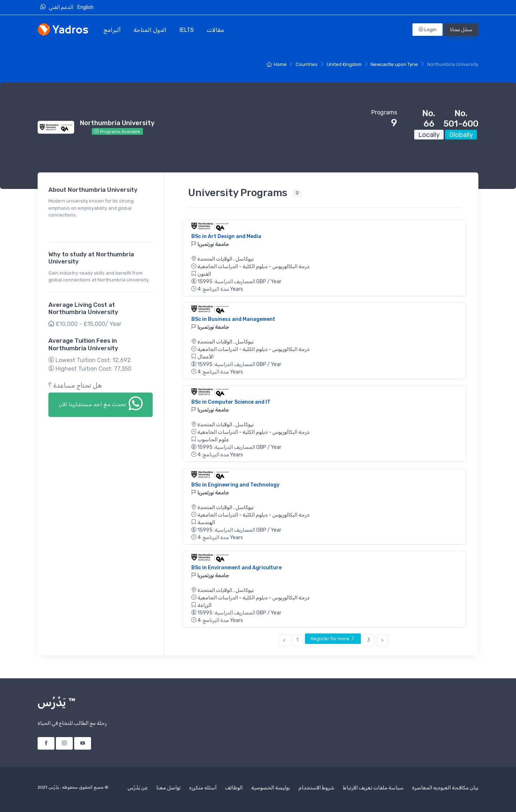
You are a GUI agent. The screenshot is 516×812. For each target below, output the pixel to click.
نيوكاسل (244, 259)
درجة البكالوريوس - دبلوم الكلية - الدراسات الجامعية (254, 267)
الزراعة (204, 605)
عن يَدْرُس (138, 788)
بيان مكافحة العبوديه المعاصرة (445, 788)
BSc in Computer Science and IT (231, 402)
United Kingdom (344, 64)
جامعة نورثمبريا (210, 244)
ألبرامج (112, 30)
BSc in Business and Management (233, 319)
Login (427, 30)
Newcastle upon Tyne (394, 64)
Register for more (333, 639)
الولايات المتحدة (215, 259)
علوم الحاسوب (213, 440)
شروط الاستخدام (316, 788)
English (86, 7)
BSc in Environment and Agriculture (236, 568)
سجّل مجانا (461, 30)
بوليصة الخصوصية (271, 788)
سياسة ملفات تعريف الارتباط (373, 788)
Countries (307, 64)
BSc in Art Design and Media (226, 236)
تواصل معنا (168, 788)
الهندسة (206, 523)
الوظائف (234, 788)
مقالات (215, 30)
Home (276, 64)
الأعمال (206, 357)
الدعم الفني (58, 7)
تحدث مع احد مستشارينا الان (101, 403)
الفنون (204, 274)
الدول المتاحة (150, 30)
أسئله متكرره (203, 788)
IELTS (187, 30)
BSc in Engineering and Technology (235, 485)
